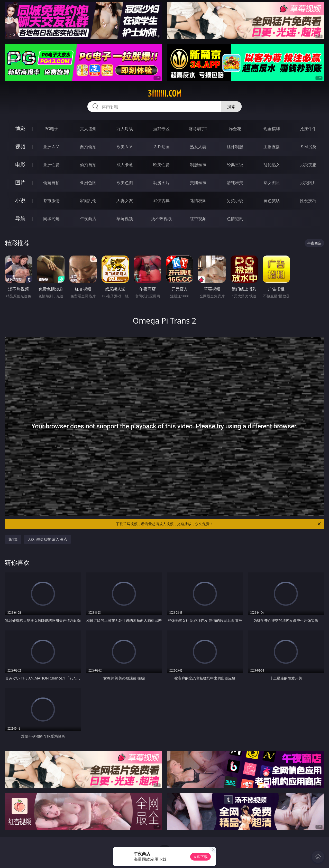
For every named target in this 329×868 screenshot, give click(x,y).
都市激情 (51, 201)
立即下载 (200, 857)
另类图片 (308, 183)
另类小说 (235, 201)
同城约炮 (51, 219)
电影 (20, 164)
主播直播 (272, 147)
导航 (20, 218)
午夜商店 (88, 219)
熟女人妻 (198, 147)
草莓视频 (125, 219)
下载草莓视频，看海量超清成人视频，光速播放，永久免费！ (219, 524)
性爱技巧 (308, 201)
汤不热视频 (161, 219)
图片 (20, 182)
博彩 (20, 129)
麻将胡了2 (198, 129)
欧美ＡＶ (125, 147)
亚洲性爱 (51, 165)
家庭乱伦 (88, 201)
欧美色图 (125, 183)
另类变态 (308, 165)
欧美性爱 (161, 165)
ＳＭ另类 (308, 147)
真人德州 (88, 129)
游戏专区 (161, 129)
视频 (20, 147)
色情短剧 (235, 219)
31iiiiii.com (164, 93)
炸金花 (235, 129)
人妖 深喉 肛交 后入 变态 (47, 539)
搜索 (231, 107)
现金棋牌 (272, 129)
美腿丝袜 (198, 183)
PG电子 (51, 129)
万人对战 (125, 129)
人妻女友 (125, 201)
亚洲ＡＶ (51, 147)
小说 (20, 200)
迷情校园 (198, 201)
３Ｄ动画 (161, 147)
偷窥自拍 (51, 183)
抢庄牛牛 (308, 129)
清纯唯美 (235, 183)
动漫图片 (161, 183)
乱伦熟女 (272, 165)
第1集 (13, 539)
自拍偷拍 (88, 147)
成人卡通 (125, 165)
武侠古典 (161, 201)
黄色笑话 (272, 201)
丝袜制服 (235, 147)
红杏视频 (198, 219)
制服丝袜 (198, 165)
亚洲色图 (88, 183)
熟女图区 (272, 183)
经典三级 (235, 165)
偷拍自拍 (88, 165)
